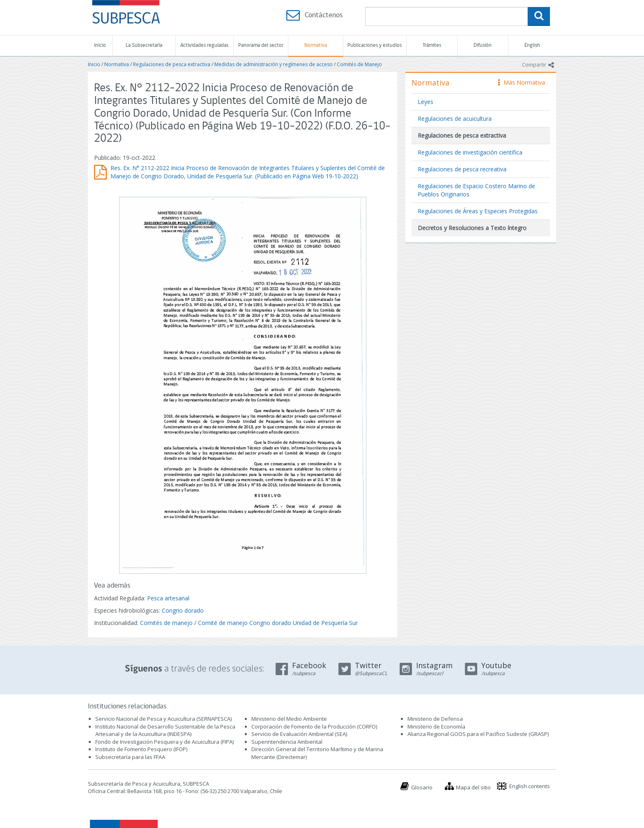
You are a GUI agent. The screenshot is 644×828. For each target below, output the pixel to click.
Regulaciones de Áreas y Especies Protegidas (478, 211)
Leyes (425, 102)
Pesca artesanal (168, 598)
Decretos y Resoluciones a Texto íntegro (472, 228)
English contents (530, 786)
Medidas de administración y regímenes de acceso (274, 64)
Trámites (432, 45)
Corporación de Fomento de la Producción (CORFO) (314, 727)
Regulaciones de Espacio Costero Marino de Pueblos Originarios (476, 190)
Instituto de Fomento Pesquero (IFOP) (141, 749)
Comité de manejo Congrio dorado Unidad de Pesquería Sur (278, 623)
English (532, 45)
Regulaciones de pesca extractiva (172, 64)
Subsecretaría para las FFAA (130, 757)
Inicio (100, 45)
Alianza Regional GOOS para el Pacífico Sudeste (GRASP (477, 734)
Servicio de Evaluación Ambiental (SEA (299, 734)
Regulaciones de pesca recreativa (462, 169)
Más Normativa (522, 82)
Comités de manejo (166, 623)
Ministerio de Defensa (435, 719)
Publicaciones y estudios (375, 45)
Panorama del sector (261, 45)
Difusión (483, 45)
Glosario (422, 787)
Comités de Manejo (359, 64)
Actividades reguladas (204, 45)
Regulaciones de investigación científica (470, 152)
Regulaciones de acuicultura (455, 119)
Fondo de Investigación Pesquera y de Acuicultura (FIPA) (164, 742)
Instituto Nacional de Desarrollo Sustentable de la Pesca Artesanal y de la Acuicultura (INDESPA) (165, 730)
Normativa (316, 45)
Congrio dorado (183, 610)
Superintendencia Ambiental (287, 742)
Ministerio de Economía (436, 727)
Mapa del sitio (473, 787)
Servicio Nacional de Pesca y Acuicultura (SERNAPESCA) (163, 719)
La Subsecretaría (144, 45)
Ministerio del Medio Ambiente (289, 719)
